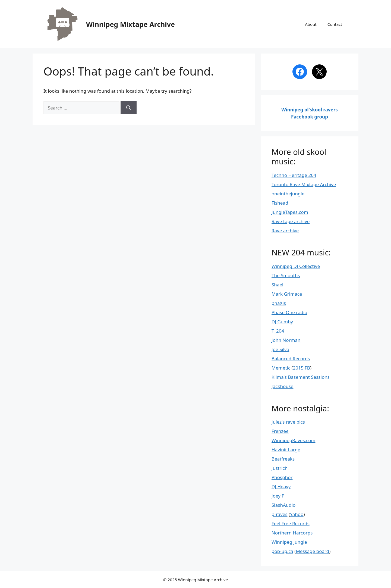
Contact (335, 24)
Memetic (282, 368)
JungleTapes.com (290, 212)
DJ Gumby (282, 322)
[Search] (129, 108)
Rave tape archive (291, 221)
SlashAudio (283, 505)
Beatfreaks (283, 459)
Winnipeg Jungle (289, 542)
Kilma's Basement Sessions (301, 377)
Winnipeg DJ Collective (296, 266)
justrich (280, 468)
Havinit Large (286, 450)
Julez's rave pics (288, 422)
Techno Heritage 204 (294, 175)
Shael (277, 285)
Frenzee (280, 431)
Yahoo (297, 514)
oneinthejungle (288, 194)
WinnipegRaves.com (293, 440)
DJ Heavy (281, 487)
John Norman (286, 340)
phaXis (279, 303)
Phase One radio (289, 312)
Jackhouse (282, 386)
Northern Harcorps (292, 533)
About (311, 24)
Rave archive (285, 231)
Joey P (278, 496)
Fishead (280, 203)
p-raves (280, 514)
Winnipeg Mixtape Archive (130, 24)
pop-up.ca (282, 551)
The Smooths (286, 275)
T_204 (278, 331)
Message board (312, 551)
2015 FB (302, 368)
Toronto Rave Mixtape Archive (304, 184)
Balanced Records (291, 359)
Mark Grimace (287, 294)
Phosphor (282, 477)
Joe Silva (280, 349)
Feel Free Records (291, 523)
